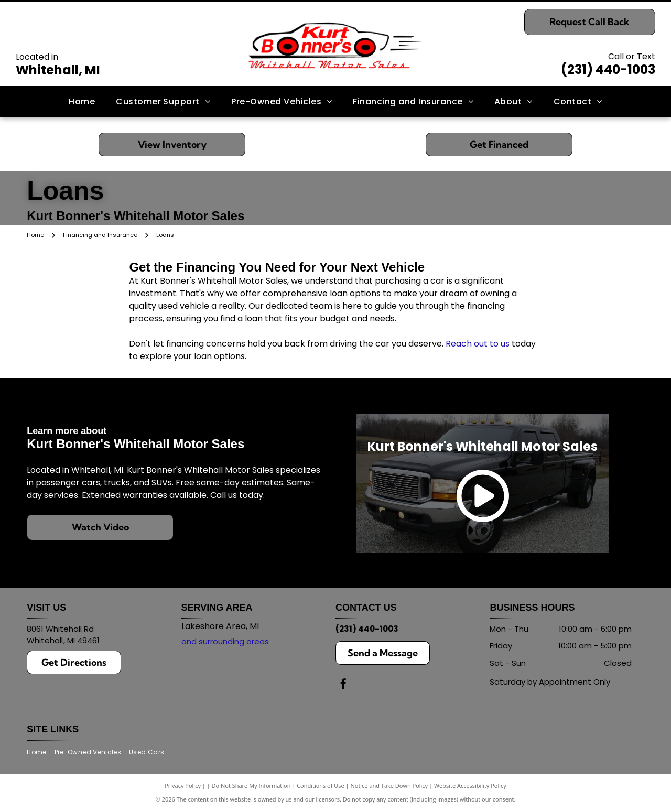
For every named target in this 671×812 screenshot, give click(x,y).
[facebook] (343, 685)
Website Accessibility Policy (470, 786)
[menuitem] (82, 102)
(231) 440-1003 (608, 69)
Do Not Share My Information (251, 786)
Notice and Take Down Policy (389, 786)
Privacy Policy (183, 786)
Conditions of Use (321, 786)
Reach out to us (478, 344)
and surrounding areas (225, 641)
